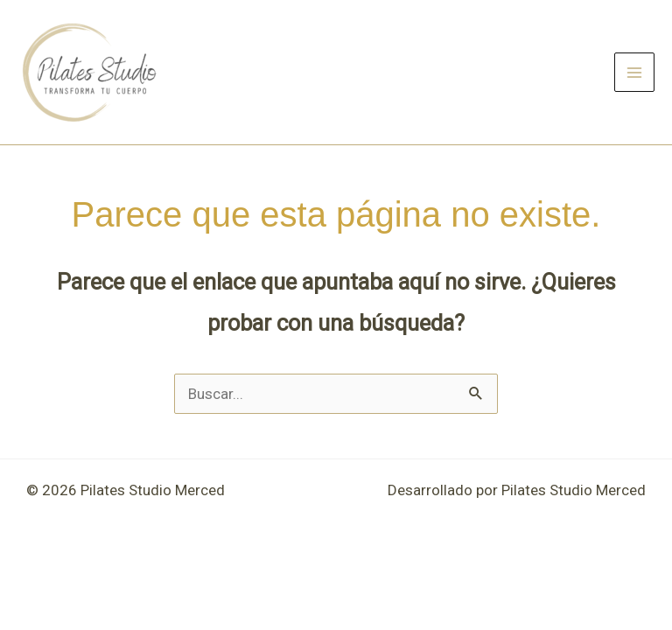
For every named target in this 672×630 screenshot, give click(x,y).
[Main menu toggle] (634, 73)
